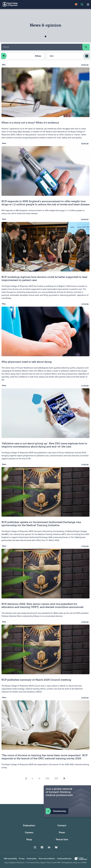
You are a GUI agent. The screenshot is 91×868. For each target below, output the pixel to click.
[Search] (42, 47)
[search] (86, 47)
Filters (21, 56)
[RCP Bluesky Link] (56, 847)
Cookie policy (32, 859)
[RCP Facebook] (42, 847)
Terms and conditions (47, 859)
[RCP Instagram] (35, 847)
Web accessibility (10, 859)
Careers (29, 832)
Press (62, 832)
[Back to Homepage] (23, 4)
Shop (29, 839)
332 (47, 778)
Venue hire (62, 839)
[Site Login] (76, 5)
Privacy (22, 859)
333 (56, 778)
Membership (56, 811)
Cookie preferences (64, 859)
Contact (62, 825)
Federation (29, 825)
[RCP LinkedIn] (49, 847)
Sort (52, 56)
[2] (64, 778)
